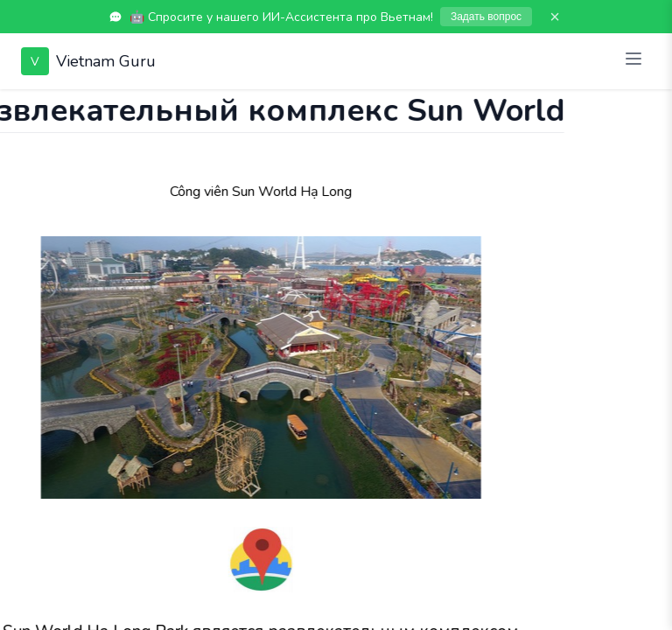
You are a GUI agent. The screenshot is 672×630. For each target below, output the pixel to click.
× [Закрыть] (555, 17)
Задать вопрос (486, 17)
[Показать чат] (17, 107)
